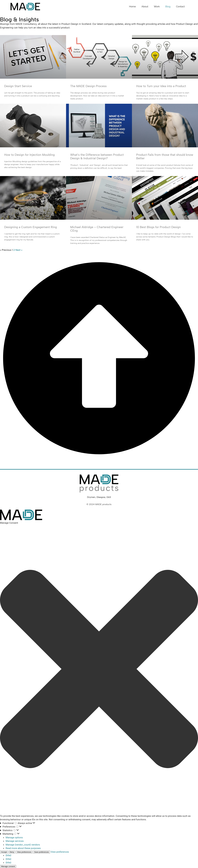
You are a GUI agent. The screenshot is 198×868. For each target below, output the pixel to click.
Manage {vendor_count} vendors (23, 845)
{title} (8, 855)
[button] (99, 670)
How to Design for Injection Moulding (29, 155)
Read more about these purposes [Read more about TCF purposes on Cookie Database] (23, 848)
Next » (19, 250)
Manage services (15, 841)
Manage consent (8, 866)
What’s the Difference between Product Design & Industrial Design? (97, 156)
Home (133, 6)
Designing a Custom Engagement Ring (30, 227)
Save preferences (41, 852)
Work (157, 6)
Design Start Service (18, 86)
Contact (180, 6)
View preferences (24, 852)
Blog (168, 6)
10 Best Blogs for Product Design (158, 227)
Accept (4, 852)
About (145, 6)
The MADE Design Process (88, 86)
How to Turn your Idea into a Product (161, 86)
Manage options (14, 837)
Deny (12, 852)
